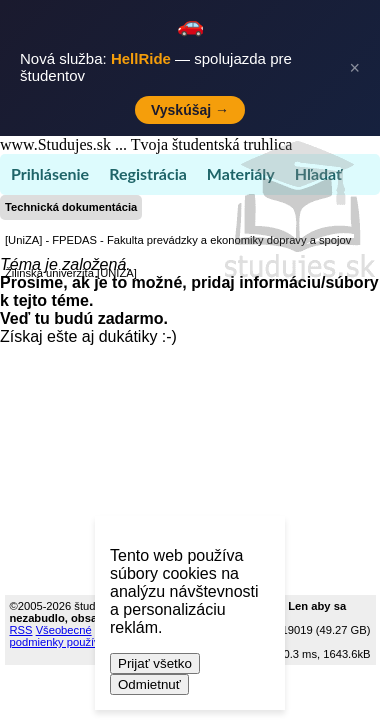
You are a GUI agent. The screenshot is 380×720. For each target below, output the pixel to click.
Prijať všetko (155, 663)
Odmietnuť (149, 684)
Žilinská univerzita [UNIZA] (71, 273)
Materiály (241, 173)
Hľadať (318, 173)
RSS (21, 630)
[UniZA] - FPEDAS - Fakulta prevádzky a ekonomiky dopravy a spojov (178, 240)
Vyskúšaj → (190, 110)
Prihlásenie (50, 173)
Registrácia (148, 173)
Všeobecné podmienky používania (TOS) (82, 636)
